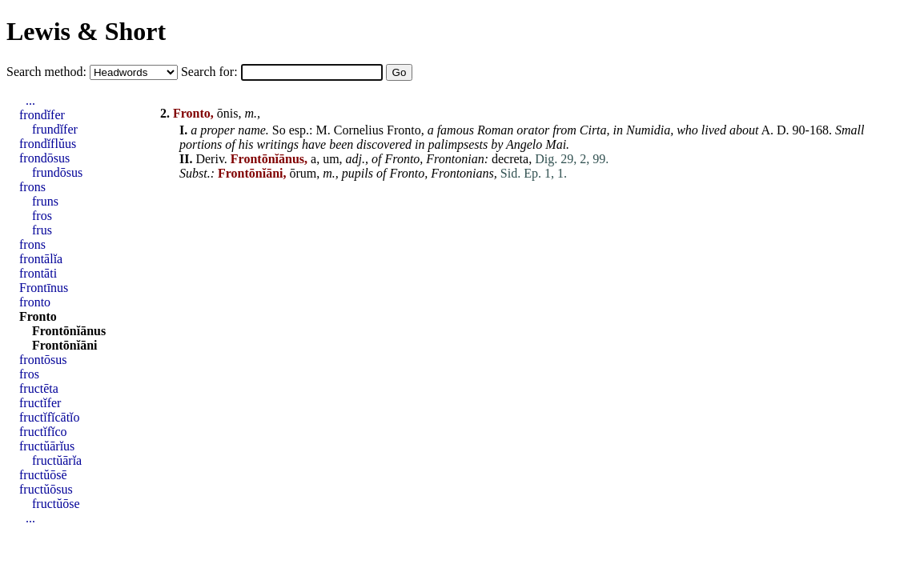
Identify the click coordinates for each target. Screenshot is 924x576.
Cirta (593, 130)
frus (42, 230)
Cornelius (359, 130)
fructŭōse (56, 504)
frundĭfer (55, 129)
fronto (35, 302)
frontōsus (43, 360)
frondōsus (44, 158)
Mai (556, 144)
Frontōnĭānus (69, 331)
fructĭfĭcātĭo (50, 417)
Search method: (48, 72)
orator (533, 130)
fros (42, 216)
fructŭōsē (43, 475)
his (246, 144)
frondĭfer (42, 115)
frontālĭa (41, 259)
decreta (510, 159)
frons (32, 187)
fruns (45, 201)
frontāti (38, 273)
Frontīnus (44, 288)
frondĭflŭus (48, 144)
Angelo (524, 144)
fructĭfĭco (43, 432)
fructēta (39, 388)
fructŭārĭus (47, 446)
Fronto (404, 130)
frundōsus (57, 172)
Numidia (648, 130)
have (314, 144)
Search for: (211, 72)
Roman (495, 130)
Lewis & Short (86, 31)
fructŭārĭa (57, 460)
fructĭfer (40, 403)
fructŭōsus (46, 489)
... (30, 100)
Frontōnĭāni (65, 345)
